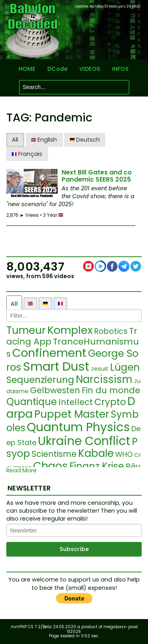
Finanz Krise (97, 466)
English (44, 140)
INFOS (120, 69)
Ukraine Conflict (84, 441)
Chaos (51, 466)
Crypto (110, 402)
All (15, 140)
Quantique (32, 402)
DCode (57, 69)
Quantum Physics (78, 427)
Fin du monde (111, 390)
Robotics (111, 331)
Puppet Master (72, 414)
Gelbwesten (55, 390)
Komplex (70, 330)
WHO (124, 454)
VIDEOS (90, 69)
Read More (22, 471)
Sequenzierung (40, 380)
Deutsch (85, 140)
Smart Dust (56, 366)
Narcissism (104, 379)
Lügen (125, 367)
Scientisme (54, 454)
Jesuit (100, 368)
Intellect (76, 402)
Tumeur (26, 330)
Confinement (49, 353)
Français (27, 154)
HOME (27, 69)
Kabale (96, 453)
